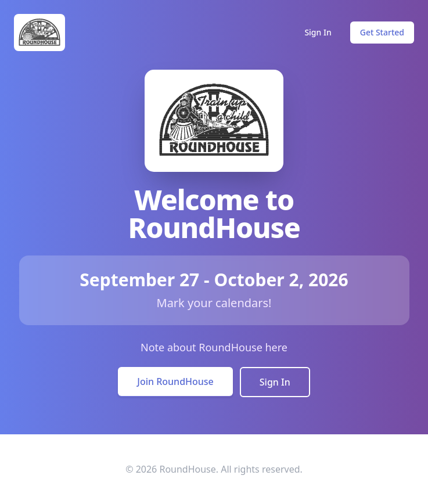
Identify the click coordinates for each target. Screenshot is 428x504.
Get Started (382, 32)
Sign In (318, 32)
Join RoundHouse (175, 381)
